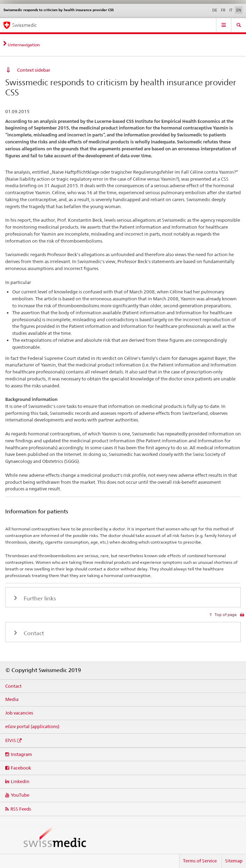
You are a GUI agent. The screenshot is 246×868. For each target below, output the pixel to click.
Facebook (21, 768)
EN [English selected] (239, 10)
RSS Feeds (21, 809)
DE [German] (215, 10)
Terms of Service (200, 861)
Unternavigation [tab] (24, 45)
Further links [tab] (39, 598)
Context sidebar (34, 70)
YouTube (20, 795)
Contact (13, 686)
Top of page (225, 615)
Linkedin (20, 781)
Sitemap (234, 861)
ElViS (11, 740)
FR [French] (223, 10)
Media (12, 699)
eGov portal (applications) (32, 726)
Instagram (21, 754)
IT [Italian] (231, 10)
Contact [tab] (33, 633)
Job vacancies (19, 713)
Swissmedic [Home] (24, 25)
